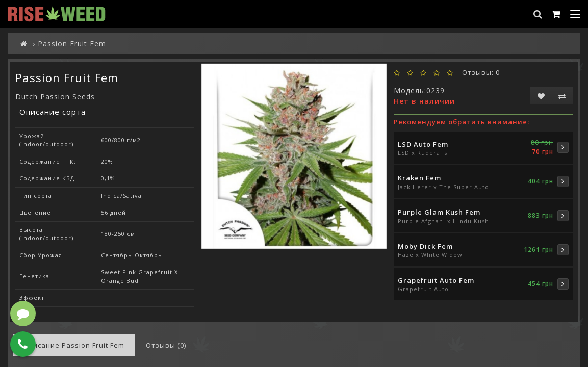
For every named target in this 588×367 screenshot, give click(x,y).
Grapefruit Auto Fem (436, 280)
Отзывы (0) (166, 345)
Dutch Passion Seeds (55, 97)
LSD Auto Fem (423, 144)
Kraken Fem (419, 178)
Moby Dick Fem (425, 246)
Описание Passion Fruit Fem (74, 345)
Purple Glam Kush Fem (439, 212)
